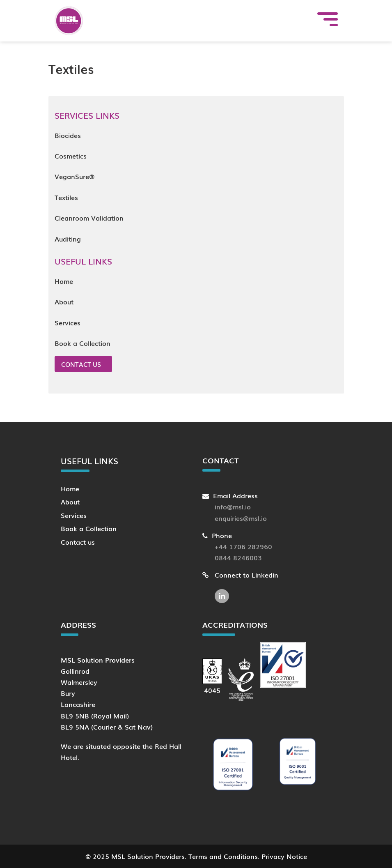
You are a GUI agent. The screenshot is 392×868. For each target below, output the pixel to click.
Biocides (68, 135)
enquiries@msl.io (241, 518)
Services (68, 322)
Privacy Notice (284, 856)
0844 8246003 (238, 557)
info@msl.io (233, 507)
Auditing (68, 239)
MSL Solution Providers (148, 856)
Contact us (81, 364)
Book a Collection (83, 343)
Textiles (66, 197)
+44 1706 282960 (243, 546)
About (64, 302)
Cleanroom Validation (89, 218)
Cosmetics (71, 156)
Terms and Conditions (223, 856)
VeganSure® (75, 176)
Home (64, 281)
